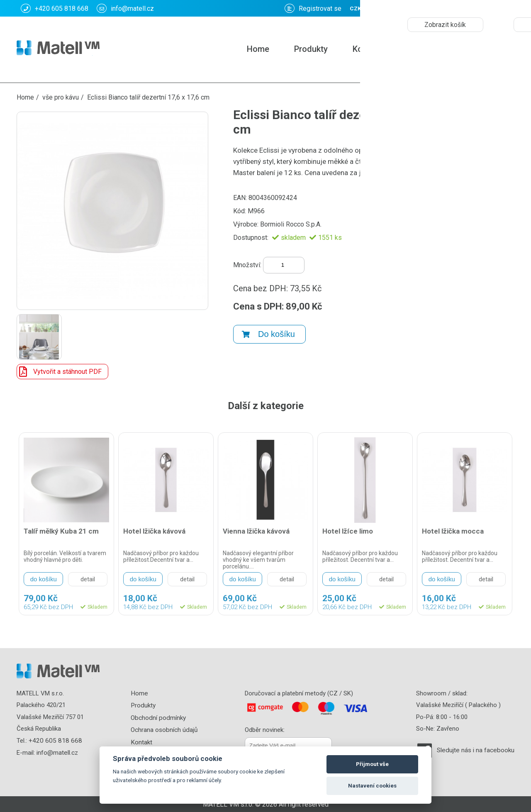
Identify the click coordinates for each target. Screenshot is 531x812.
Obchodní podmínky (159, 717)
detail (88, 579)
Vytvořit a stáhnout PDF (59, 372)
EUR (504, 9)
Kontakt (367, 49)
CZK (481, 9)
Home (258, 49)
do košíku (44, 579)
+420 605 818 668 (55, 8)
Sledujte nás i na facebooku (477, 750)
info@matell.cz (125, 8)
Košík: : (425, 8)
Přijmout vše (372, 764)
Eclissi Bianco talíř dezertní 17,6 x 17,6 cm (148, 97)
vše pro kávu (61, 97)
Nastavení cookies (372, 786)
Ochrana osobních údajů (165, 729)
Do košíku (268, 331)
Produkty (311, 49)
